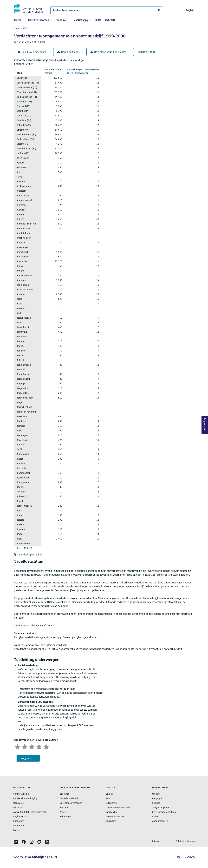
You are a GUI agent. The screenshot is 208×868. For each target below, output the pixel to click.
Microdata (18, 808)
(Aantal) (53, 71)
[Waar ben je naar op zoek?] (107, 10)
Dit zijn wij (111, 803)
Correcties (111, 821)
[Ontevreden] (25, 746)
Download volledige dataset (108, 52)
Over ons (110, 20)
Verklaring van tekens (31, 555)
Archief (156, 817)
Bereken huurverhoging (25, 799)
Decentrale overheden (71, 803)
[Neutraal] (32, 746)
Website (156, 794)
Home (17, 28)
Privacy (63, 812)
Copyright (157, 799)
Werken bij (111, 812)
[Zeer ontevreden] (18, 746)
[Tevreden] (39, 746)
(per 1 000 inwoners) (83, 71)
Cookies (156, 803)
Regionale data (21, 817)
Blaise (16, 830)
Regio (98, 20)
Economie (61, 20)
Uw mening (205, 425)
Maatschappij (81, 20)
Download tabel (68, 52)
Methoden (19, 826)
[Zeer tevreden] (46, 746)
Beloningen (65, 817)
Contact (110, 794)
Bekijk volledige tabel (32, 52)
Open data (18, 803)
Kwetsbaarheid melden (164, 812)
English (190, 10)
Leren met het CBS (115, 817)
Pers (108, 799)
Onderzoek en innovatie (118, 808)
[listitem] (16, 842)
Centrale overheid (69, 799)
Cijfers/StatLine (21, 794)
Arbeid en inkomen (38, 20)
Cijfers (17, 20)
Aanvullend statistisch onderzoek (30, 812)
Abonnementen (160, 821)
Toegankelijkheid (161, 808)
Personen (64, 808)
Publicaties (19, 821)
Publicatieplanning (185, 841)
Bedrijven (65, 794)
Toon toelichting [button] (146, 52)
